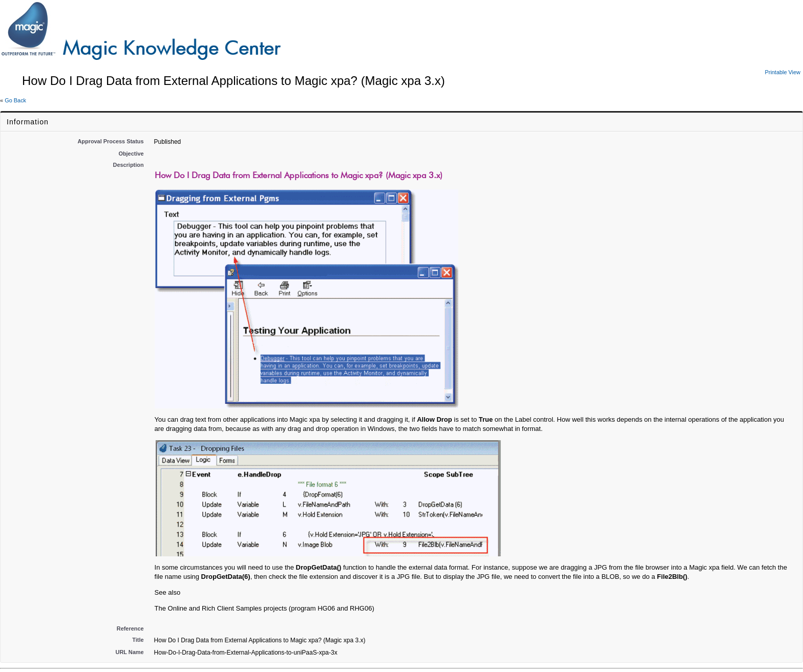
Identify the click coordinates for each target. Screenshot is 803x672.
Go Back (15, 100)
